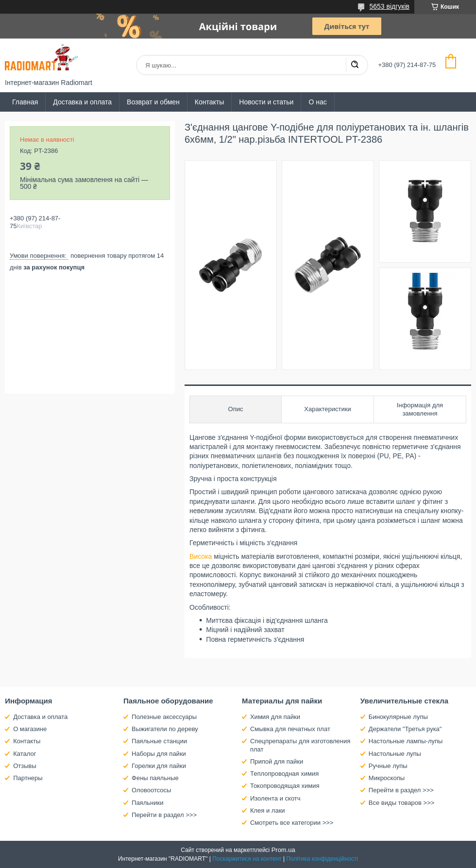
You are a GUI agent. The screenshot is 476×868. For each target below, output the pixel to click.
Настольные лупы (395, 754)
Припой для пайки (277, 761)
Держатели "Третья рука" (405, 729)
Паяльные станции (159, 741)
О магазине (30, 729)
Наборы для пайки (159, 754)
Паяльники (147, 803)
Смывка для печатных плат (290, 729)
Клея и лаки (268, 810)
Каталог (25, 754)
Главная (25, 102)
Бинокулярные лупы (398, 717)
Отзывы (25, 766)
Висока (201, 556)
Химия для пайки (275, 717)
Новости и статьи (266, 102)
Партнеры (28, 778)
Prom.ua (283, 850)
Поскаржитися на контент (247, 859)
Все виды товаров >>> (402, 803)
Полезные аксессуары (164, 717)
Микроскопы (387, 778)
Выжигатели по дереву (165, 729)
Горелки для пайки (159, 766)
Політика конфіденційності (322, 859)
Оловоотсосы (151, 790)
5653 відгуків (389, 6)
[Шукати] (355, 65)
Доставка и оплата (82, 102)
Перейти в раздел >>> (164, 815)
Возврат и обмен (153, 102)
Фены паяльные (155, 778)
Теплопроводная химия (284, 774)
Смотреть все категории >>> (292, 823)
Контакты (209, 102)
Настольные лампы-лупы (406, 741)
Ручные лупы (388, 766)
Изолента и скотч (275, 798)
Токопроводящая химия (285, 786)
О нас (317, 102)
